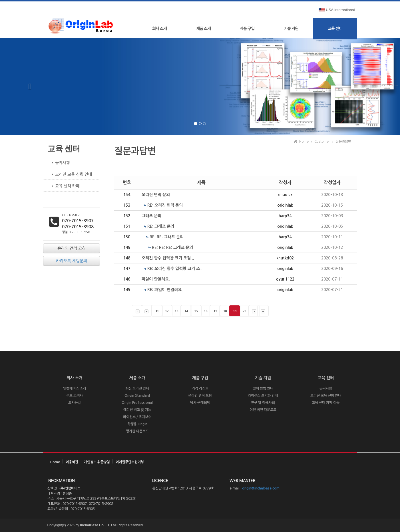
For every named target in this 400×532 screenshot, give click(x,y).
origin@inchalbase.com (261, 488)
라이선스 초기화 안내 (263, 396)
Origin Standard (137, 396)
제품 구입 (247, 29)
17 (215, 311)
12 (167, 311)
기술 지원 (291, 29)
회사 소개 (159, 29)
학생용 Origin (137, 424)
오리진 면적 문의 (156, 195)
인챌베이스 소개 (75, 388)
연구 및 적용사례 (263, 403)
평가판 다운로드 (137, 431)
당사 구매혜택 (200, 403)
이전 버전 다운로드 (263, 410)
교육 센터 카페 (64, 186)
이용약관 (72, 462)
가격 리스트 (200, 388)
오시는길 (75, 403)
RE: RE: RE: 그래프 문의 (172, 247)
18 (225, 311)
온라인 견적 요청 (200, 396)
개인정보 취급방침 (97, 462)
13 (176, 311)
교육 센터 (335, 29)
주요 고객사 (75, 396)
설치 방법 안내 (263, 388)
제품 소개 (203, 29)
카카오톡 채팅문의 (72, 261)
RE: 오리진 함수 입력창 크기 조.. (175, 269)
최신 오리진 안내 (137, 388)
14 (186, 311)
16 (206, 311)
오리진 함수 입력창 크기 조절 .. (168, 258)
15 (196, 311)
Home (55, 462)
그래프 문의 (151, 216)
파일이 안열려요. (156, 279)
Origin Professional (137, 403)
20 (244, 311)
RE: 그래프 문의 (161, 226)
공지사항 (59, 163)
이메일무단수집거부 (130, 462)
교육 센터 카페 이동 (326, 403)
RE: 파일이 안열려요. (165, 290)
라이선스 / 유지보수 (137, 417)
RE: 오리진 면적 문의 (165, 205)
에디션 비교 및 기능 (137, 410)
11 (157, 311)
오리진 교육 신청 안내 (70, 174)
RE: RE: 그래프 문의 (167, 237)
